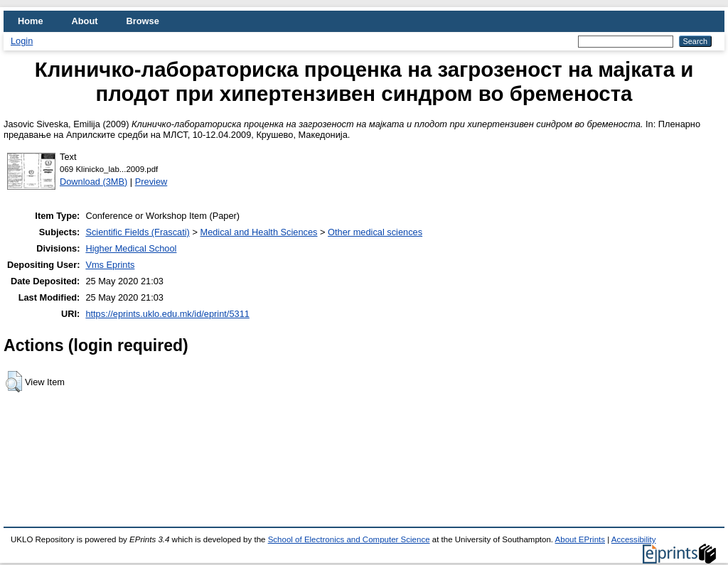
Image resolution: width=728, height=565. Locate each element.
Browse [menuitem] (143, 21)
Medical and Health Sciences (258, 232)
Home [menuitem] (31, 21)
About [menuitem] (85, 21)
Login (22, 41)
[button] (14, 382)
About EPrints (580, 539)
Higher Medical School (131, 248)
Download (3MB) (93, 182)
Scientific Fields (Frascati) (137, 232)
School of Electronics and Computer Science (349, 539)
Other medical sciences (375, 232)
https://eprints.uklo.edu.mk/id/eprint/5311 (167, 314)
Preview (151, 182)
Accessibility (634, 539)
